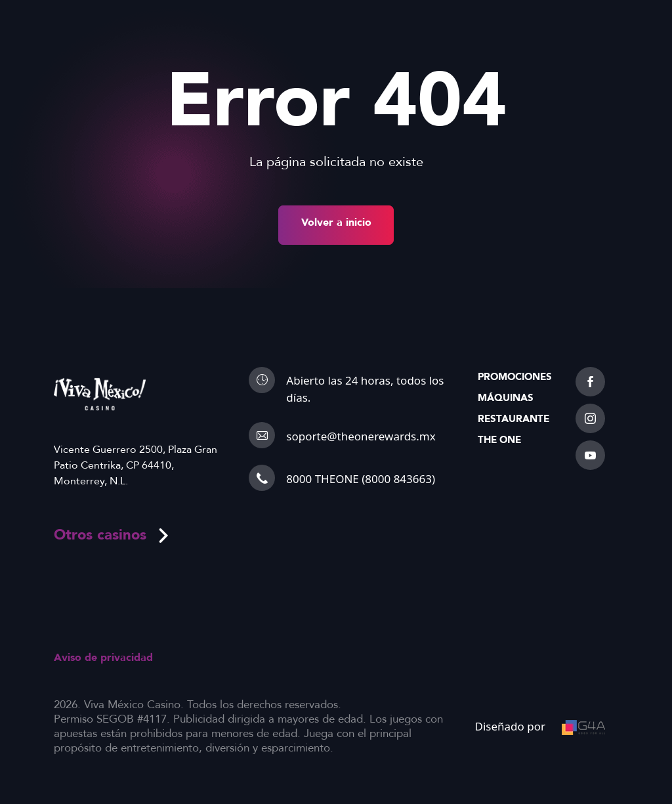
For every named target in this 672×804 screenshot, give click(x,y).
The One (499, 440)
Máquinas (506, 398)
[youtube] (590, 455)
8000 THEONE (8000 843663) (361, 479)
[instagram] (590, 418)
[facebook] (590, 382)
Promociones (515, 377)
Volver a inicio (336, 222)
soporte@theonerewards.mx (361, 436)
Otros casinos (112, 535)
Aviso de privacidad (103, 658)
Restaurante (514, 419)
